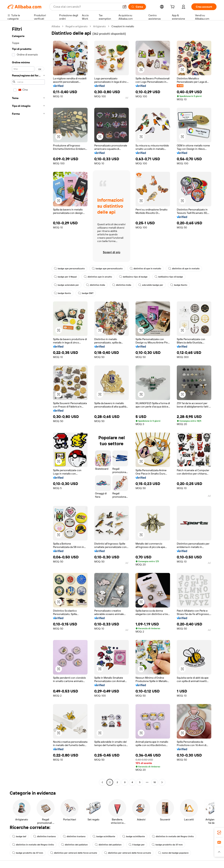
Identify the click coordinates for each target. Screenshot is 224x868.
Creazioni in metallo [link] (123, 26)
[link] (219, 833)
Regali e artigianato (77, 26)
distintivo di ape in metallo (145, 269)
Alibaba (56, 26)
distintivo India (96, 285)
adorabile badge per (151, 285)
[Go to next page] (162, 782)
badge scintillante (104, 836)
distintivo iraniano (45, 836)
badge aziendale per (66, 285)
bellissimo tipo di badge (133, 277)
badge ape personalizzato (69, 269)
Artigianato (99, 26)
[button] (125, 7)
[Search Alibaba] (86, 7)
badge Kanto (179, 285)
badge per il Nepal (65, 277)
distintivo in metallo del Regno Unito (173, 836)
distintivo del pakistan (74, 845)
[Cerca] (137, 7)
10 (155, 782)
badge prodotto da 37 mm (167, 845)
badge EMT (86, 293)
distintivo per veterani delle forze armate (74, 853)
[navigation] (28, 405)
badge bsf (19, 836)
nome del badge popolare (173, 853)
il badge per (137, 845)
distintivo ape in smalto (98, 277)
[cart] (173, 7)
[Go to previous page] (102, 782)
